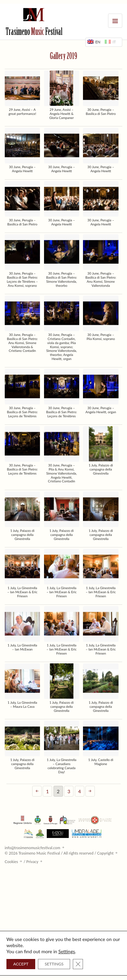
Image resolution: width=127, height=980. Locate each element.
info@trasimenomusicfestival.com (33, 848)
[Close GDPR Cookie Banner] (78, 964)
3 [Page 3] (69, 791)
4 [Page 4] (80, 791)
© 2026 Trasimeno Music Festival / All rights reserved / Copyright (59, 853)
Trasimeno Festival (34, 33)
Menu (115, 21)
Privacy (33, 862)
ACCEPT (21, 964)
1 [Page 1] (47, 791)
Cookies (11, 862)
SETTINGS (54, 964)
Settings (67, 951)
